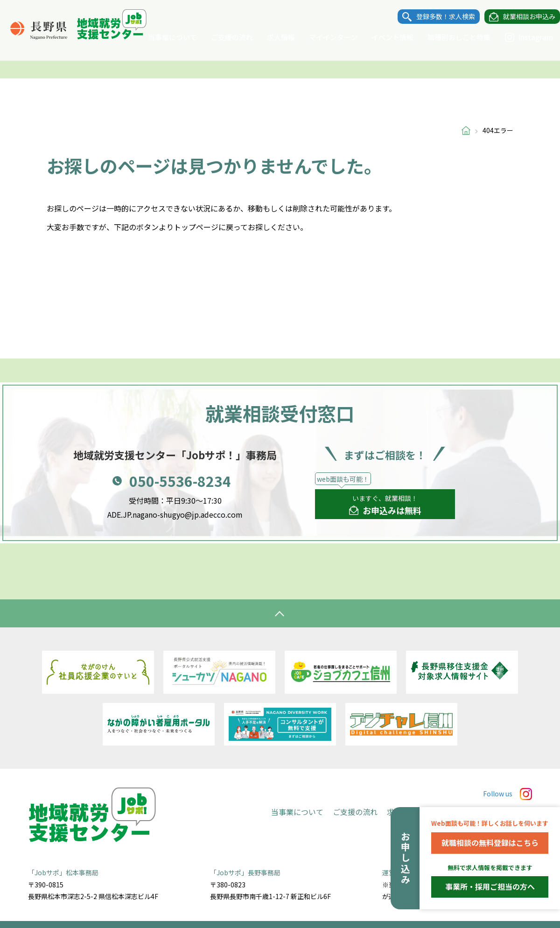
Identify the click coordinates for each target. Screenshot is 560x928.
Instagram (519, 37)
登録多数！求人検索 (436, 17)
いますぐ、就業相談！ (385, 505)
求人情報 (272, 37)
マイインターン (324, 37)
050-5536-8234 (180, 481)
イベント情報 (383, 37)
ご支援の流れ (223, 37)
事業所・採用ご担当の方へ (490, 886)
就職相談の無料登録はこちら (490, 843)
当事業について (163, 37)
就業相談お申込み (520, 17)
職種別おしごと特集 (450, 37)
